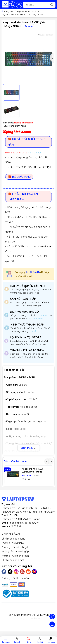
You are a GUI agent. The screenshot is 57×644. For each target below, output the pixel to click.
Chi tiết (33, 331)
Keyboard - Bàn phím (27, 11)
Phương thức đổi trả (13, 560)
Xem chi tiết (35, 153)
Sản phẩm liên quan (15, 461)
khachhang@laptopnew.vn (24, 540)
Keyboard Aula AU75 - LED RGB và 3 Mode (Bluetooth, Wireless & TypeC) (34, 470)
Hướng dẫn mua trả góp (15, 569)
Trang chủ (7, 11)
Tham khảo (42, 315)
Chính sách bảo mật (13, 577)
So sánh (27, 26)
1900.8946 (33, 272)
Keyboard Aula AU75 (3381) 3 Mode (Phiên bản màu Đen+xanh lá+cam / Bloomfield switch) (33, 489)
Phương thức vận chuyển (15, 565)
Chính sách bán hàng (13, 556)
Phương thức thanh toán (15, 573)
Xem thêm (28, 448)
